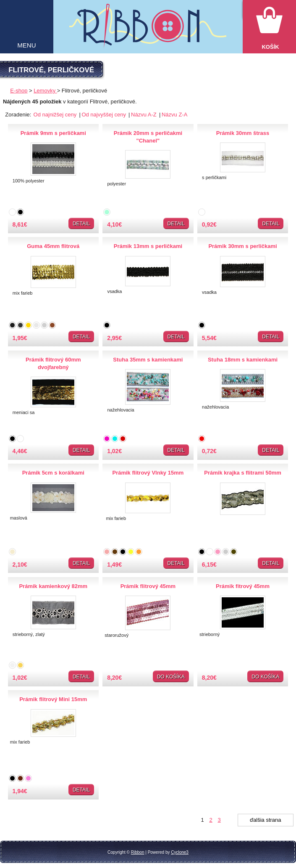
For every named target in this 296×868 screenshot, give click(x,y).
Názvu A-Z (144, 115)
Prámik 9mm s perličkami (53, 133)
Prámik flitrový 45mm (148, 586)
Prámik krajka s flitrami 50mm (243, 473)
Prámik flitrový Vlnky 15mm (148, 473)
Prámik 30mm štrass (243, 133)
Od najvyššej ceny (104, 115)
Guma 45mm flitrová (53, 246)
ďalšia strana (265, 820)
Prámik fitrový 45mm (243, 586)
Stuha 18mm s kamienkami (243, 360)
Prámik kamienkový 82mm (53, 586)
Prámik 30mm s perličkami (242, 246)
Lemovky (45, 91)
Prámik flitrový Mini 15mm (53, 699)
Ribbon (138, 852)
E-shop (19, 91)
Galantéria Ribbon (148, 30)
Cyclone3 (180, 852)
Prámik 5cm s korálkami (53, 473)
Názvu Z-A (174, 115)
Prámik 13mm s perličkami (148, 246)
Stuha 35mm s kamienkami (148, 360)
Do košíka (171, 677)
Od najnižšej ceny (56, 115)
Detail (81, 224)
